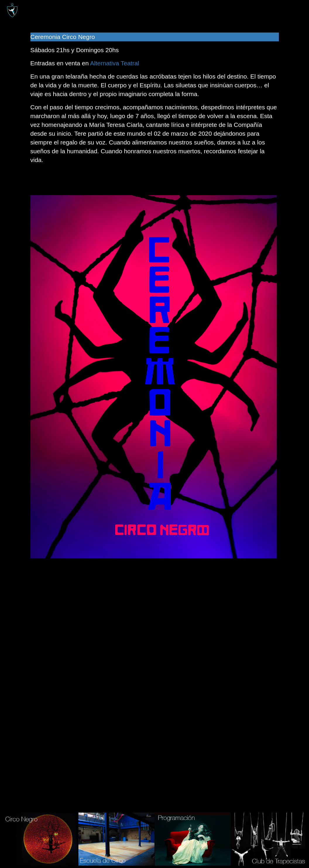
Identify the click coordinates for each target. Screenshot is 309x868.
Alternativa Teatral (115, 63)
